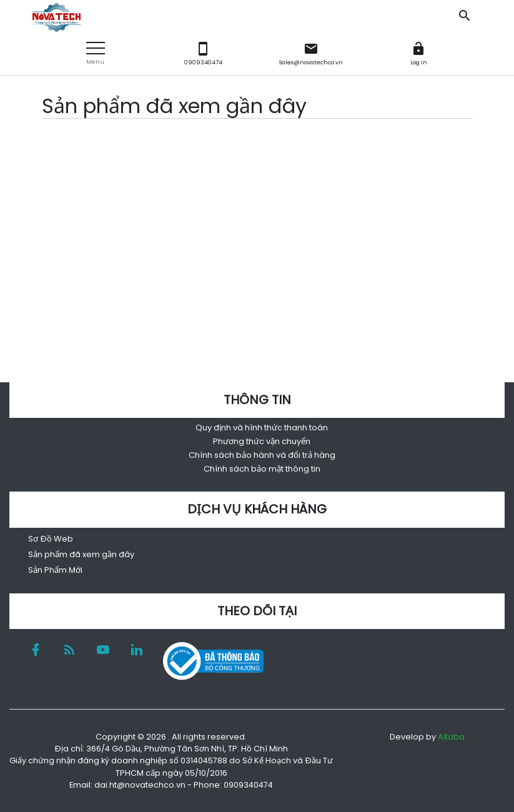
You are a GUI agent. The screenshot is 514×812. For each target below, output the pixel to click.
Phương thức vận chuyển (262, 441)
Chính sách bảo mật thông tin (262, 469)
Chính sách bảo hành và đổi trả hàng (262, 455)
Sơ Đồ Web (51, 539)
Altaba (451, 737)
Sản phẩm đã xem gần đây (81, 554)
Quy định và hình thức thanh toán (262, 428)
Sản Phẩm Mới (55, 570)
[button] (96, 53)
